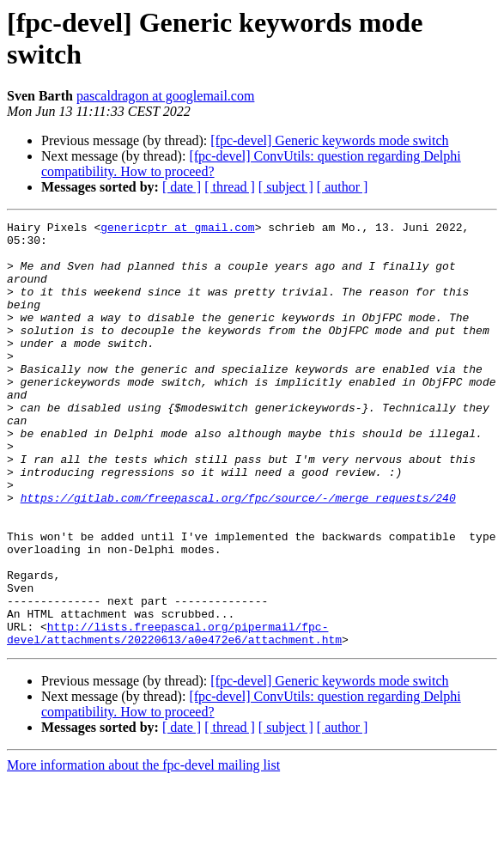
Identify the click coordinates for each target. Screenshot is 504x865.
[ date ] (182, 187)
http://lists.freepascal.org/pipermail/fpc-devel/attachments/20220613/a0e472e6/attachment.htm (174, 716)
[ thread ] (230, 187)
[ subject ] (286, 187)
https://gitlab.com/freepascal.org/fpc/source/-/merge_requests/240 (238, 554)
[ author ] (343, 187)
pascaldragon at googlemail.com (165, 96)
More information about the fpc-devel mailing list (143, 850)
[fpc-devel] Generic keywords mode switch (329, 140)
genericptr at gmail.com (177, 229)
